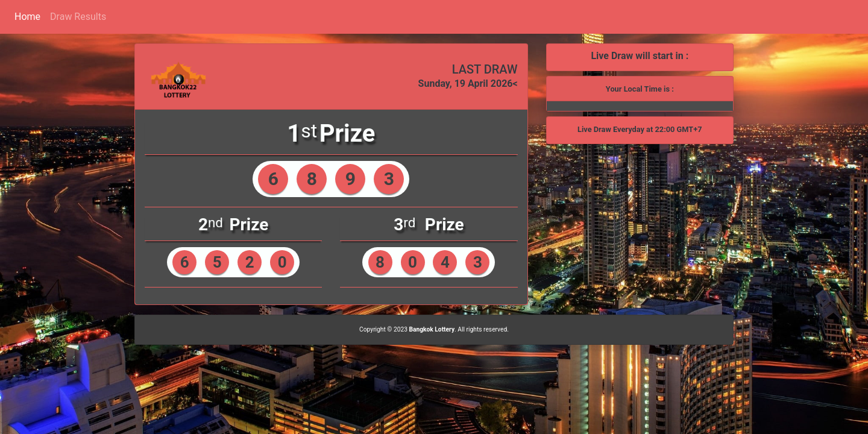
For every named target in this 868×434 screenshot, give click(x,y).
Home (27, 17)
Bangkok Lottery (432, 329)
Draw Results (78, 17)
